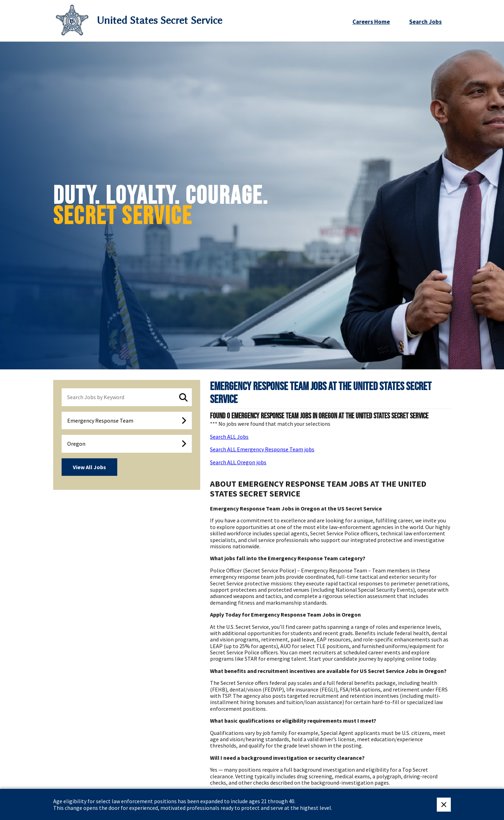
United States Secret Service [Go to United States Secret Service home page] (159, 20)
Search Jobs (425, 22)
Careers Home (371, 22)
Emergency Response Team (100, 421)
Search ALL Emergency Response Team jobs (262, 449)
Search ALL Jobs (229, 437)
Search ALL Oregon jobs (238, 462)
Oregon (76, 444)
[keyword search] (127, 397)
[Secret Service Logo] (72, 20)
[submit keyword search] (183, 397)
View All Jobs (89, 467)
